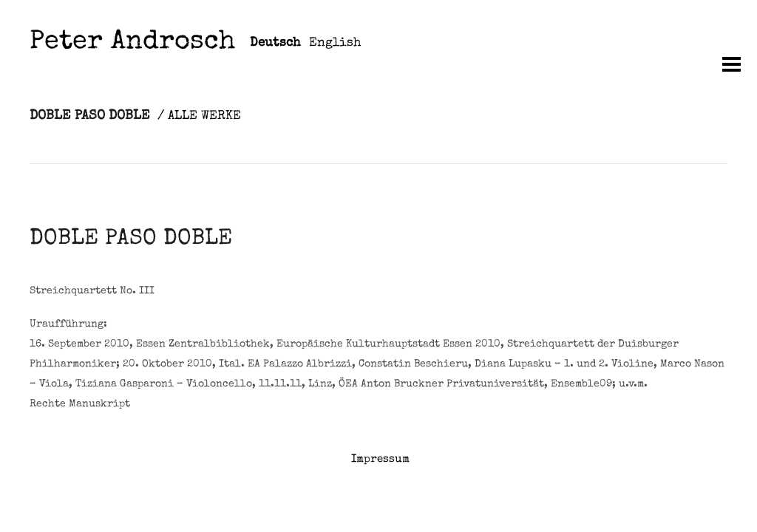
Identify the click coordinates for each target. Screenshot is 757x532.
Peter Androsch (132, 43)
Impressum (380, 459)
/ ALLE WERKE (199, 116)
